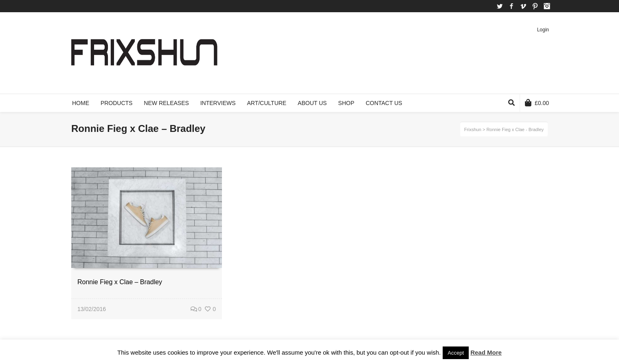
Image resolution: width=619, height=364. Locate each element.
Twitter (500, 6)
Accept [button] (456, 353)
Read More (486, 352)
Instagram (547, 6)
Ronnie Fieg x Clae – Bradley (120, 282)
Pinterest (535, 6)
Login (543, 30)
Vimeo (523, 6)
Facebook (511, 6)
